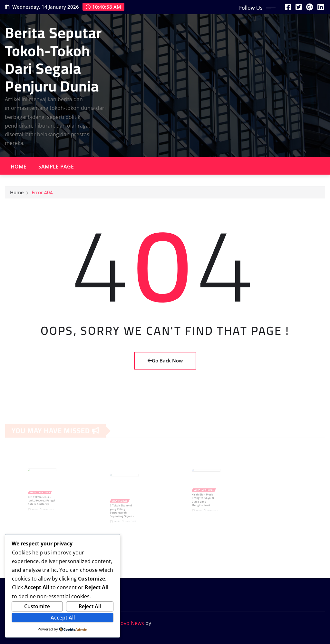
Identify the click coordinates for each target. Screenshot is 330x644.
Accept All (63, 618)
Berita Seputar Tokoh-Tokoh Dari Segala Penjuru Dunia (53, 59)
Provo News (130, 623)
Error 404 (42, 194)
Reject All (90, 606)
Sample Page (56, 167)
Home (19, 167)
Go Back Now (165, 360)
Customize (37, 606)
